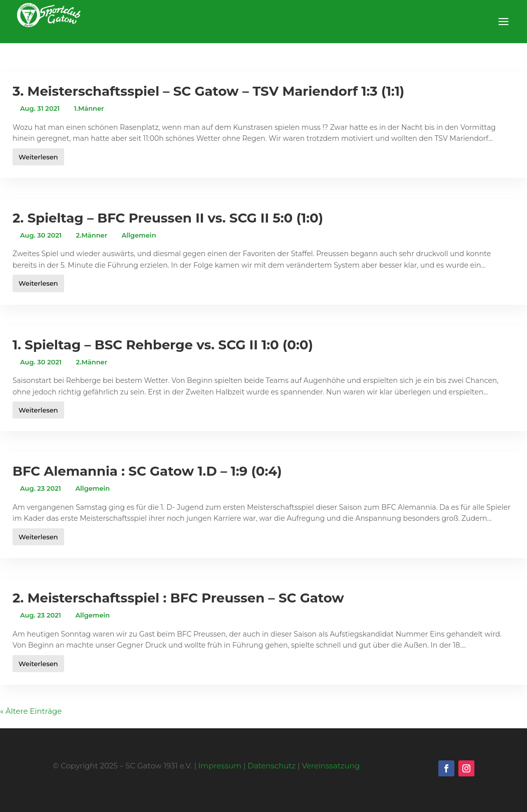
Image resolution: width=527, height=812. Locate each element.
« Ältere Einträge (31, 711)
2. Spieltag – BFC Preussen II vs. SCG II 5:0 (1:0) (168, 218)
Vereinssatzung (331, 766)
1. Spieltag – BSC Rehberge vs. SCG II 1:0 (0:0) (163, 345)
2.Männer (92, 235)
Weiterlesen (38, 157)
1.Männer (89, 108)
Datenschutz (272, 766)
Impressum (220, 766)
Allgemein (139, 235)
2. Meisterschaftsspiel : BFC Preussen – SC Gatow (178, 598)
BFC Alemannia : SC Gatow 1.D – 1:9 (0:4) (147, 471)
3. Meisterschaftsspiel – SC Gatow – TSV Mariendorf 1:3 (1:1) (208, 91)
